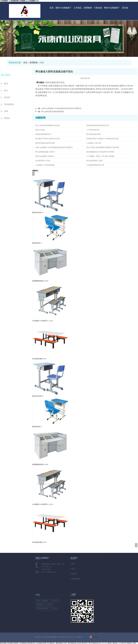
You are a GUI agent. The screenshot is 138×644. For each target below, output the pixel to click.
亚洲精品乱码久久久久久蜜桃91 (102, 643)
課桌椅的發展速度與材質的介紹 (98, 125)
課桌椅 (7, 97)
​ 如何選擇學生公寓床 (43, 161)
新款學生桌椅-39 (38, 212)
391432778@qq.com (49, 572)
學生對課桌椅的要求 (94, 134)
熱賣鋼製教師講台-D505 (40, 281)
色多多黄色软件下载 (84, 643)
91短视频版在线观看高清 (27, 643)
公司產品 (78, 8)
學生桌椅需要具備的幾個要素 (52, 112)
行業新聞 (49, 605)
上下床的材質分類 (93, 130)
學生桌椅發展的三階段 (94, 161)
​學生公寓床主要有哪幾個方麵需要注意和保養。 (103, 147)
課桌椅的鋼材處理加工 (43, 134)
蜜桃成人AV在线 (118, 643)
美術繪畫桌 (9, 104)
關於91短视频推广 (64, 8)
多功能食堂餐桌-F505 (39, 359)
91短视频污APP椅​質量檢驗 (45, 165)
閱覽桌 (7, 118)
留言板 (125, 8)
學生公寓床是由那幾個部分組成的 (47, 125)
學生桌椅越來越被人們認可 (45, 152)
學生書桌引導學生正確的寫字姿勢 (47, 139)
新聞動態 (88, 8)
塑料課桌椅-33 (37, 243)
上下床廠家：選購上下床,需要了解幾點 (100, 156)
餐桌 (6, 84)
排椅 (6, 111)
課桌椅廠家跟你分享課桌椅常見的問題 (100, 152)
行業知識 (98, 8)
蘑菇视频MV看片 (62, 643)
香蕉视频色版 (72, 643)
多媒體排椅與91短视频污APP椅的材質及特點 (103, 139)
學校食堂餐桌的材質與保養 (45, 143)
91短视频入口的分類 (94, 143)
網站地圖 (3, 643)
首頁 (52, 8)
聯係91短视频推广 (112, 8)
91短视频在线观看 (12, 643)
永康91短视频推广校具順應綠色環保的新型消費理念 (61, 108)
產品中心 (55, 601)
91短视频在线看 (41, 643)
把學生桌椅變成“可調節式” (45, 156)
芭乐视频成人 (51, 643)
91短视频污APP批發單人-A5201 (43, 321)
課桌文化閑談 (40, 130)
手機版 (95, 637)
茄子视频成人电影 (130, 643)
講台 (6, 90)
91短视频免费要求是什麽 (95, 165)
